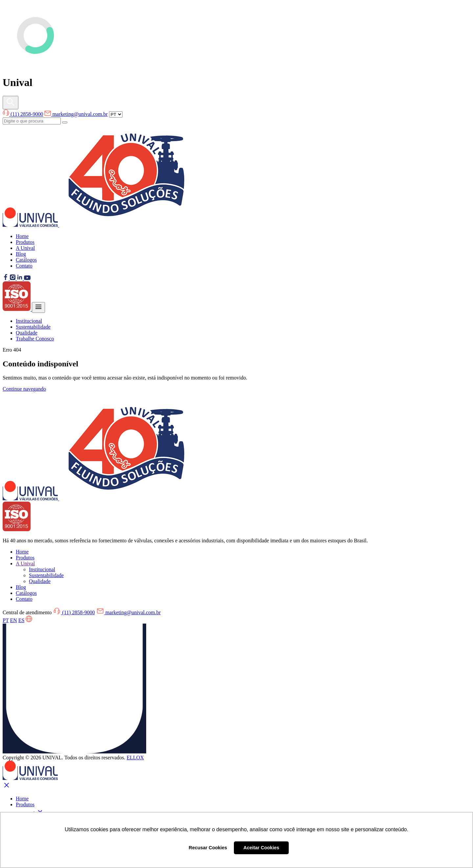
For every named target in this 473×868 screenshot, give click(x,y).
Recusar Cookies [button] (208, 848)
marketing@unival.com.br (76, 114)
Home (22, 236)
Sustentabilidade (33, 327)
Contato (24, 266)
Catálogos (26, 260)
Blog (21, 254)
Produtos (25, 242)
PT (6, 620)
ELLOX (135, 758)
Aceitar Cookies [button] (261, 848)
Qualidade (27, 333)
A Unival (25, 248)
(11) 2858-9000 (23, 114)
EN (13, 620)
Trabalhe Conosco (35, 339)
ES (22, 620)
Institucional (29, 321)
